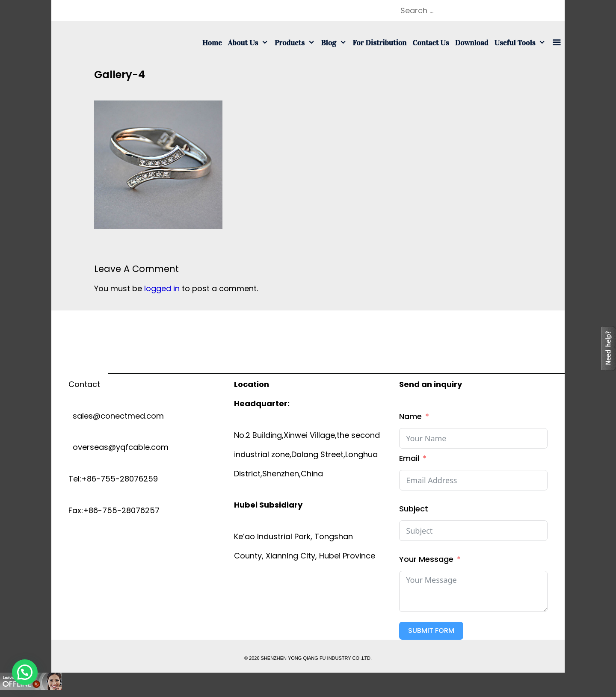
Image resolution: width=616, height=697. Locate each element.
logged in (162, 288)
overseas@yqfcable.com (118, 447)
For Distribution (379, 43)
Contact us (431, 43)
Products (296, 43)
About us (250, 43)
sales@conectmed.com (116, 416)
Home (212, 43)
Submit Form (431, 631)
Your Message (426, 559)
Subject (414, 509)
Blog (335, 43)
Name (410, 416)
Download (472, 43)
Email (409, 458)
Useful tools (522, 43)
